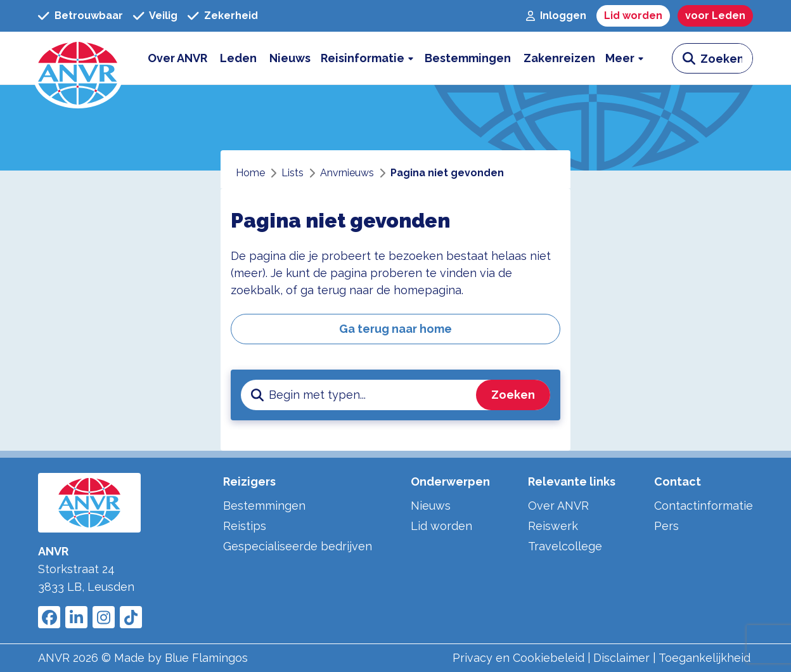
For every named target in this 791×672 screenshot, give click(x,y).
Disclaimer (621, 658)
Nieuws (431, 506)
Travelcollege (565, 546)
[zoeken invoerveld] (726, 58)
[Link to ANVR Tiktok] (131, 617)
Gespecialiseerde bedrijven (298, 546)
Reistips (245, 526)
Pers (666, 526)
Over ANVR (558, 506)
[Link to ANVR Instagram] (104, 617)
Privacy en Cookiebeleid (518, 658)
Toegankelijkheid (704, 658)
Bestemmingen (264, 506)
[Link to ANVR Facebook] (49, 617)
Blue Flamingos (206, 658)
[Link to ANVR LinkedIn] (76, 617)
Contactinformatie (704, 506)
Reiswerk (553, 526)
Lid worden (441, 526)
